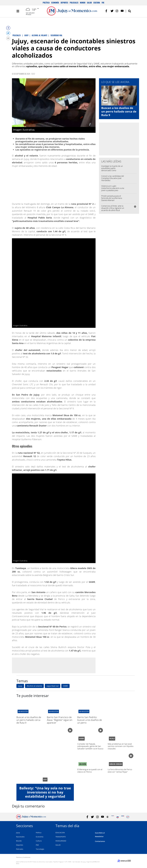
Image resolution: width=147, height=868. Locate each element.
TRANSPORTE (61, 837)
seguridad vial (53, 686)
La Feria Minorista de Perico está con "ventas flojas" (120, 771)
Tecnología (40, 849)
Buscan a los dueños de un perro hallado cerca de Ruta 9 (119, 111)
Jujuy (20, 686)
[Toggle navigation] (18, 11)
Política (46, 3)
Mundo (83, 3)
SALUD (58, 845)
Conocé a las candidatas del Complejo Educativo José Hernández (113, 178)
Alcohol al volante (34, 686)
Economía (55, 3)
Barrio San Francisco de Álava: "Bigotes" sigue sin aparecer (60, 720)
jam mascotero (23, 711)
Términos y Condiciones (23, 857)
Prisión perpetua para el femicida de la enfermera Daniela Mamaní (112, 198)
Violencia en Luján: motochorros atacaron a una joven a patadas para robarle (113, 189)
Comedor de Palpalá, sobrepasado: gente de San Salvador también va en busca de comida (90, 747)
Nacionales (20, 837)
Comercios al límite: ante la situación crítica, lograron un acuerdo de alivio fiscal (113, 208)
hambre (82, 739)
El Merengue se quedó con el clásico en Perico (90, 771)
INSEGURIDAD (61, 841)
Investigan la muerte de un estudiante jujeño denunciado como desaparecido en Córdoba (112, 169)
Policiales (74, 3)
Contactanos (100, 841)
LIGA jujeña (83, 764)
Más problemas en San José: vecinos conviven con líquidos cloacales (121, 746)
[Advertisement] (54, 665)
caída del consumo (116, 764)
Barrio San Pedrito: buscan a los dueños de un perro (90, 720)
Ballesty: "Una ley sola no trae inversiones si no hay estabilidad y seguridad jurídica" (45, 794)
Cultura (97, 3)
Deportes (64, 3)
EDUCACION (60, 833)
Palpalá (112, 739)
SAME (65, 686)
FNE (103, 3)
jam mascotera (53, 711)
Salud (89, 3)
